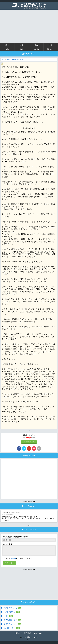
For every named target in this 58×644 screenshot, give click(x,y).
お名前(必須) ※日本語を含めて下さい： (16, 537)
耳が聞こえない (9, 630)
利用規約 (28, 635)
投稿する (51, 49)
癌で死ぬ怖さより (10, 622)
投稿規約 (13, 560)
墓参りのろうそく (10, 626)
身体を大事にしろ (10, 610)
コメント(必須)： (8, 544)
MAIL (41, 635)
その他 (36, 49)
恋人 (7, 45)
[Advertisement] (29, 26)
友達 (51, 45)
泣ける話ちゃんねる (30, 639)
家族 (36, 45)
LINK (35, 635)
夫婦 (22, 45)
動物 (22, 49)
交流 (7, 49)
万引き (6, 618)
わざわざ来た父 (9, 614)
